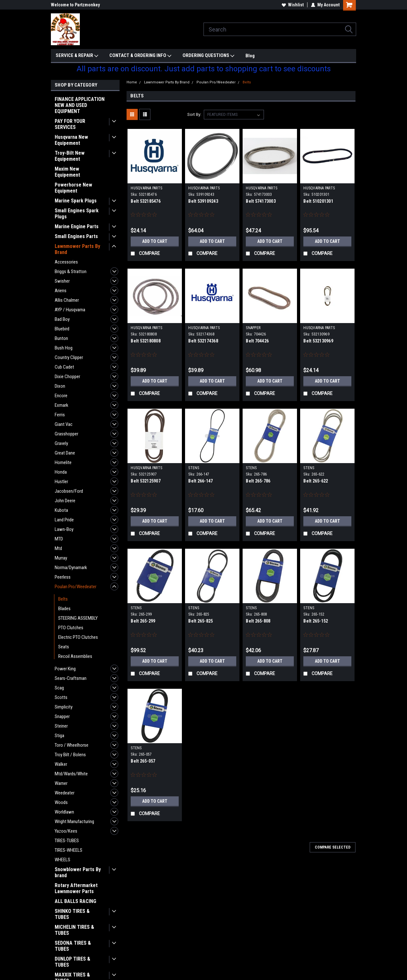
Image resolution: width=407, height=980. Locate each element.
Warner (61, 783)
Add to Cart (155, 241)
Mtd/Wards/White (71, 774)
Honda (61, 472)
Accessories (66, 262)
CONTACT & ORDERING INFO (140, 56)
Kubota (61, 510)
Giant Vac (64, 424)
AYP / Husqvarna (70, 310)
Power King (65, 669)
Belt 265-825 (200, 621)
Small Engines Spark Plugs (77, 214)
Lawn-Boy (64, 529)
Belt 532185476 (146, 201)
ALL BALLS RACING (76, 901)
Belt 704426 (257, 341)
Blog (250, 56)
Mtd (58, 548)
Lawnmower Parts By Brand (77, 249)
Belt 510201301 (318, 201)
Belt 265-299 (143, 621)
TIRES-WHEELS (69, 850)
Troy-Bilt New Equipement (70, 156)
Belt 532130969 (318, 341)
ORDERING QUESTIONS (208, 56)
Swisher (62, 281)
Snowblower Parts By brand (78, 872)
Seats (64, 647)
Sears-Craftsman (71, 678)
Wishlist (293, 5)
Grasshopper (66, 434)
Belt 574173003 (261, 201)
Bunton (61, 338)
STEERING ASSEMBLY (78, 618)
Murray (61, 558)
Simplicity (64, 707)
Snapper (62, 716)
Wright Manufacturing (74, 821)
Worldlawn (64, 812)
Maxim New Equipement (67, 172)
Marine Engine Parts (77, 226)
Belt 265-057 (143, 761)
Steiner (61, 726)
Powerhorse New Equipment (73, 188)
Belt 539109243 (203, 201)
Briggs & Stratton (71, 271)
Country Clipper (69, 357)
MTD (59, 539)
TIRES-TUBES (67, 841)
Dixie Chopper (67, 377)
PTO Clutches (71, 628)
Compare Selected (333, 847)
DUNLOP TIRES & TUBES (72, 962)
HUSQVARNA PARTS (146, 188)
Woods (61, 802)
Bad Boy (62, 319)
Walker (61, 764)
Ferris (60, 415)
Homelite (63, 462)
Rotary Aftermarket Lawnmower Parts (76, 888)
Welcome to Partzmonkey (75, 5)
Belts (63, 599)
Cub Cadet (64, 367)
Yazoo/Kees (66, 831)
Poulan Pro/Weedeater (76, 587)
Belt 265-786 (258, 481)
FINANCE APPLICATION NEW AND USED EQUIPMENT (80, 105)
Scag (59, 688)
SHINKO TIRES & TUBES (72, 914)
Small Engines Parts (76, 236)
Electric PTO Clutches (78, 637)
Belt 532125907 (146, 481)
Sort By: (194, 114)
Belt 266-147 (200, 481)
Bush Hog (64, 348)
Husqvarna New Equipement (71, 140)
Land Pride (64, 520)
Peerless (63, 577)
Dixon (60, 386)
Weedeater (65, 793)
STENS (194, 468)
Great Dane (65, 453)
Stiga (59, 736)
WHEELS (62, 860)
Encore (61, 396)
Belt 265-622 (316, 481)
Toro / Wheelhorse (72, 745)
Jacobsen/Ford (69, 491)
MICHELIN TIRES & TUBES (74, 930)
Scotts (61, 697)
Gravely (61, 443)
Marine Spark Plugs (76, 201)
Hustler (61, 482)
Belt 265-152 (316, 621)
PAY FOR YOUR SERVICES (70, 124)
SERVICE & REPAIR (77, 56)
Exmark (62, 405)
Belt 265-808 (258, 621)
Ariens (61, 291)
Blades (64, 609)
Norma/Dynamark (71, 568)
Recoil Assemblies (75, 656)
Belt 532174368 (203, 341)
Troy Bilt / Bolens (70, 755)
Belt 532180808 (146, 341)
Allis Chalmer (67, 300)
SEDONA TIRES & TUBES (73, 946)
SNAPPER (253, 328)
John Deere (65, 501)
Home (132, 82)
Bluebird (62, 329)
